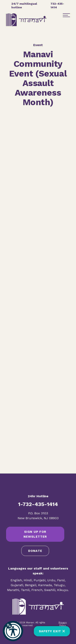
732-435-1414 (57, 5)
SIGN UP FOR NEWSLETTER (35, 534)
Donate (35, 551)
